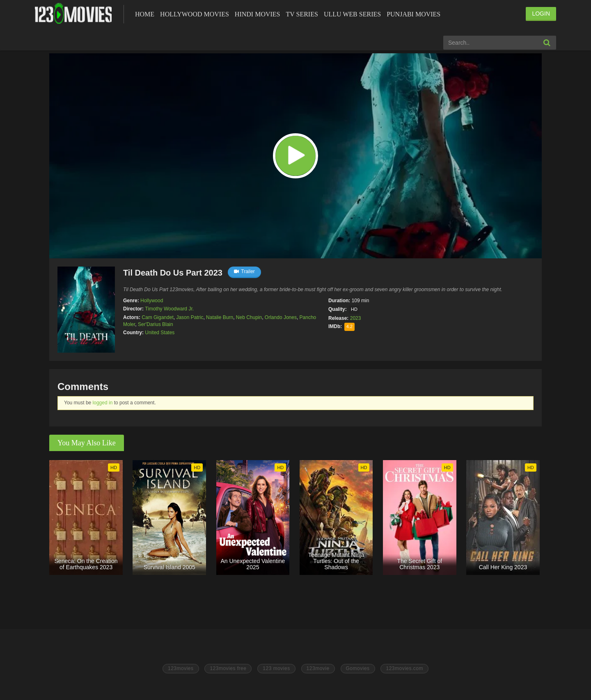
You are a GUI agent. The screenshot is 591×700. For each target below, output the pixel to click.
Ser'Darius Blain (156, 324)
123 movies (276, 668)
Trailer (244, 271)
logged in (103, 403)
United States (160, 333)
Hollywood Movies (195, 14)
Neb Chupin (249, 317)
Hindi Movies (258, 14)
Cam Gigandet (157, 317)
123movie (318, 668)
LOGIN (541, 14)
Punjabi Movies (413, 14)
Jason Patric (190, 317)
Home (145, 14)
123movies (181, 668)
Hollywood (152, 301)
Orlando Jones (281, 317)
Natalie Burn (220, 317)
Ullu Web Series (352, 14)
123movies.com (404, 668)
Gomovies (358, 668)
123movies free (228, 668)
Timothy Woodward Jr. (169, 309)
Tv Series (302, 14)
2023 (356, 318)
